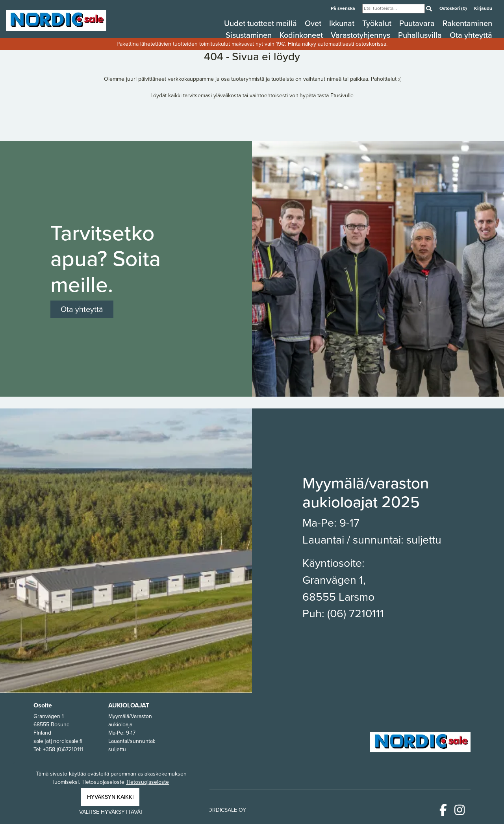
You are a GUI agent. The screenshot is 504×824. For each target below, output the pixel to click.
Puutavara (418, 23)
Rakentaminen (467, 23)
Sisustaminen (250, 35)
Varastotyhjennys (361, 35)
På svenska (344, 8)
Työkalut (378, 23)
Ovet (314, 23)
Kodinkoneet (302, 35)
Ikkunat (343, 23)
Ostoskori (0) (454, 8)
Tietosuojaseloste (147, 782)
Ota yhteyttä (471, 35)
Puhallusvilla (421, 35)
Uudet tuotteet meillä (261, 23)
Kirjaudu (483, 8)
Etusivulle (342, 96)
